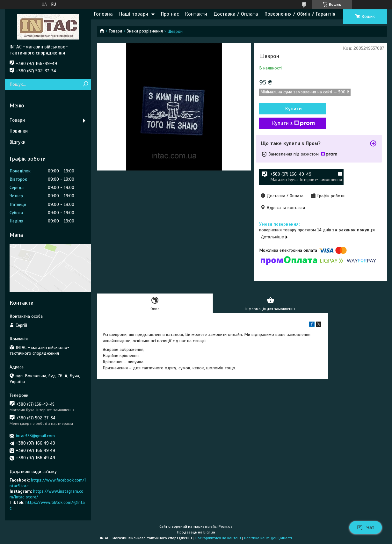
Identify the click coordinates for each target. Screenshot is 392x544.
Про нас (170, 14)
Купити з (294, 123)
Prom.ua (226, 526)
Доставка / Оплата (236, 14)
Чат (366, 527)
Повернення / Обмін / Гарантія (300, 14)
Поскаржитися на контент (218, 538)
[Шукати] (85, 84)
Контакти (196, 14)
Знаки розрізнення (145, 31)
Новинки (19, 131)
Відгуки (18, 142)
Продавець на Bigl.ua (196, 532)
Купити (294, 109)
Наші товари (134, 14)
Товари (115, 31)
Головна (103, 14)
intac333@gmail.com (35, 436)
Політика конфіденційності (268, 538)
